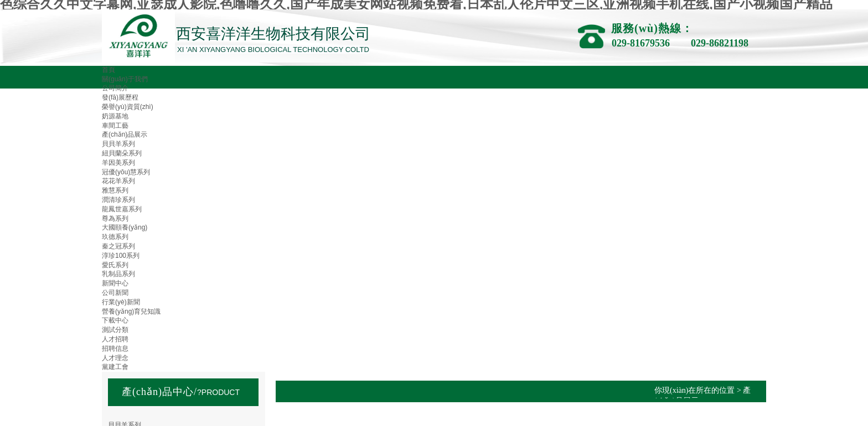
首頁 (108, 70)
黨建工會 (115, 367)
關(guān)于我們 (125, 79)
